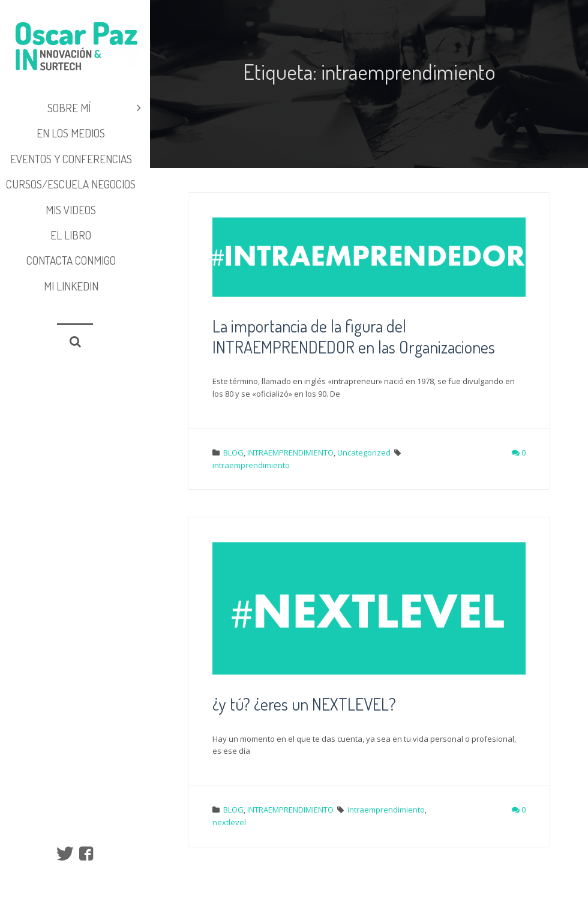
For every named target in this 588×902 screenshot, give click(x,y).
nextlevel (229, 822)
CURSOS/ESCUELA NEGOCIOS (71, 184)
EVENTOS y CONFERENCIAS (71, 159)
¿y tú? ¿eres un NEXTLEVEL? (304, 704)
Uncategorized (364, 453)
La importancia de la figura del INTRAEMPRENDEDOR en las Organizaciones (354, 336)
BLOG (233, 453)
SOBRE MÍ (94, 108)
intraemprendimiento (251, 465)
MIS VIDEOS (71, 210)
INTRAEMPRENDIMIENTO (290, 453)
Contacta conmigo (71, 260)
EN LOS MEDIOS (71, 133)
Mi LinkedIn (71, 286)
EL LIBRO (71, 235)
